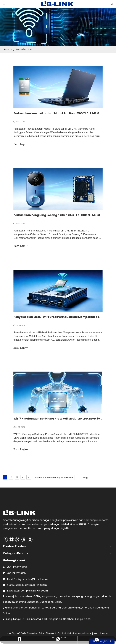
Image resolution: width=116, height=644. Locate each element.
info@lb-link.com (37, 585)
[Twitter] (18, 540)
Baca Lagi (21, 144)
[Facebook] (5, 540)
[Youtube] (24, 540)
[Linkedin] (11, 540)
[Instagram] (30, 540)
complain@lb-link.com (34, 591)
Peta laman (101, 634)
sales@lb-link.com (37, 579)
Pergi (85, 478)
